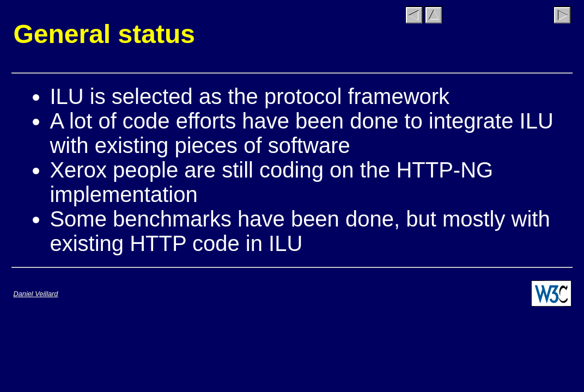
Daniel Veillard (35, 294)
